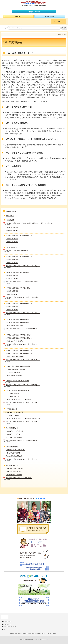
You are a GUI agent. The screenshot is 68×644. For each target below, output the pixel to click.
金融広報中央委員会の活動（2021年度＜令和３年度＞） (23, 282)
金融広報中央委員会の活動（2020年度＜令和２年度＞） (23, 297)
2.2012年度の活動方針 (13, 415)
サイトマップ (6, 629)
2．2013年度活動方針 (12, 396)
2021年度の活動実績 (12, 260)
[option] (23, 512)
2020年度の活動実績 (12, 275)
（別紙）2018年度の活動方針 (15, 325)
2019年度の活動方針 (12, 310)
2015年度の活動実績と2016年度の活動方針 (19, 354)
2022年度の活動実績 (12, 239)
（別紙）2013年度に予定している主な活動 (19, 400)
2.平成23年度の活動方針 (13, 434)
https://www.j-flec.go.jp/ (29, 4)
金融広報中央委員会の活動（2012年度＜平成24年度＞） (23, 422)
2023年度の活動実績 (12, 227)
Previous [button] (19, 513)
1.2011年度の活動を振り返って (15, 412)
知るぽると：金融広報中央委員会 (34, 8)
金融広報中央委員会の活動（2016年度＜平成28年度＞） (23, 360)
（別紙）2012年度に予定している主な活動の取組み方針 (23, 419)
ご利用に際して (7, 624)
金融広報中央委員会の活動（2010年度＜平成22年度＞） (23, 459)
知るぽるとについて (34, 12)
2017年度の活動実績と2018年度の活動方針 (19, 322)
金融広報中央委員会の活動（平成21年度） (19, 478)
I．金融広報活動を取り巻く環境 (15, 369)
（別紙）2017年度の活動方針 (15, 341)
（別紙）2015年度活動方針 (14, 375)
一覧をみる (42, 499)
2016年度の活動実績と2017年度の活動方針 (19, 338)
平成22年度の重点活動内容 (14, 456)
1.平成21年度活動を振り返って (15, 450)
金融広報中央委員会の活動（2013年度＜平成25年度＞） (23, 403)
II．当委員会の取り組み (13, 372)
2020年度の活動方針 (12, 294)
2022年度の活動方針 (12, 263)
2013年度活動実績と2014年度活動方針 (18, 381)
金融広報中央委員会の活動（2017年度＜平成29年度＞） (23, 344)
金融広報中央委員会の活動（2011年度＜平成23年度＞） (23, 440)
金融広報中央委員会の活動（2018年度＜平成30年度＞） (23, 329)
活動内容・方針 (11, 211)
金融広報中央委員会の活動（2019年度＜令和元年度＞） (23, 313)
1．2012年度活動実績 (12, 393)
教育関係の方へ (50, 17)
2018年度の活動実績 (12, 307)
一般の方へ (18, 17)
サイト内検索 (5, 28)
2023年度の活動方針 (12, 242)
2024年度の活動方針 (12, 230)
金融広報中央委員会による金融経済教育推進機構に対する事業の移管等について (30, 223)
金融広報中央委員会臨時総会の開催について (19, 250)
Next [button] (49, 513)
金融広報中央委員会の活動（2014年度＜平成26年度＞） (23, 385)
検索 (65, 28)
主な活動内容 (10, 216)
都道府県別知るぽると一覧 (10, 627)
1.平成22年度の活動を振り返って (16, 431)
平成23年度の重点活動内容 (14, 437)
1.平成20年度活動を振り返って (15, 469)
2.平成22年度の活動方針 (13, 453)
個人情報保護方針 (7, 621)
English (5, 617)
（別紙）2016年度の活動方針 (15, 357)
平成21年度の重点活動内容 (14, 475)
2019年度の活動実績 (12, 291)
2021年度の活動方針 (12, 279)
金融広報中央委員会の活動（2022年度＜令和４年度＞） (23, 266)
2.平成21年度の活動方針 (13, 472)
